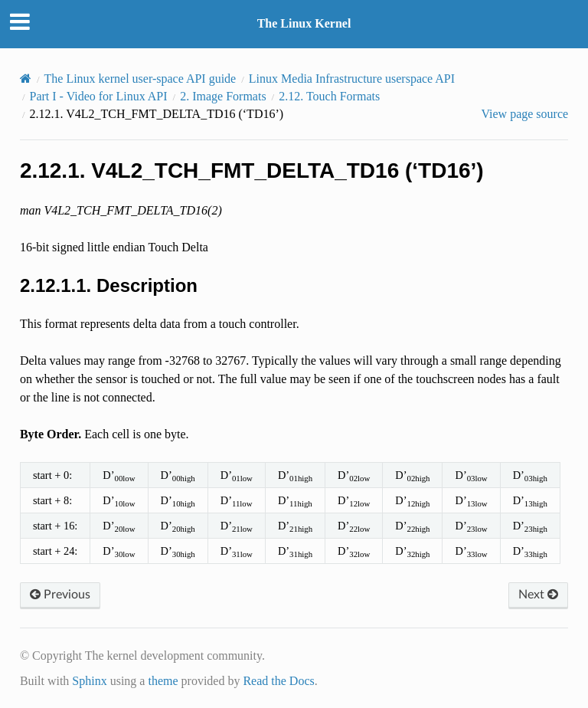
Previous (60, 595)
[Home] (26, 79)
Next (538, 595)
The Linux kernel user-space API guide (140, 79)
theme (163, 681)
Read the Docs (278, 681)
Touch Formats (329, 96)
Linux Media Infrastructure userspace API (352, 79)
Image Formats (223, 96)
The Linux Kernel (304, 23)
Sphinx (89, 681)
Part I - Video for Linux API (99, 96)
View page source (524, 114)
